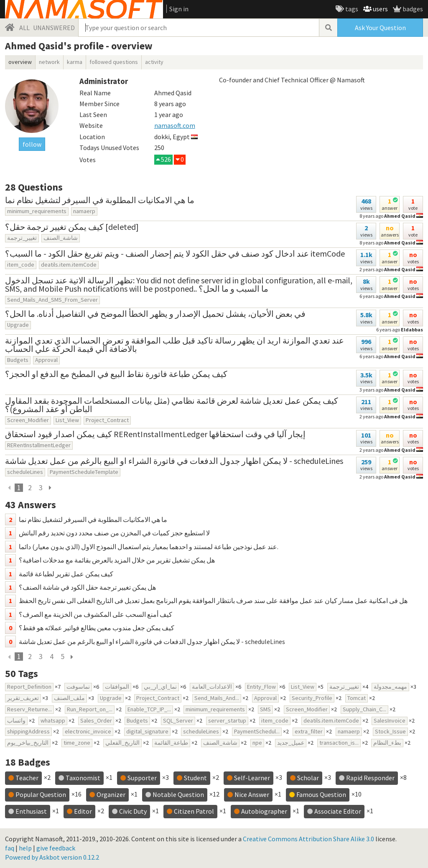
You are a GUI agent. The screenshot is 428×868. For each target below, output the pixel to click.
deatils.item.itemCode (69, 265)
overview (20, 62)
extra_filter (309, 731)
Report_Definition (29, 687)
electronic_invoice (88, 731)
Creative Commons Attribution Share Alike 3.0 (308, 839)
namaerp (84, 211)
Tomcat (357, 698)
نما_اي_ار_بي (160, 687)
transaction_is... (339, 743)
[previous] (10, 488)
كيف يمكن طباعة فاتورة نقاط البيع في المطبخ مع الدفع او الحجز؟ (116, 374)
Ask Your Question (380, 28)
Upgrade (18, 325)
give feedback (56, 848)
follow (32, 144)
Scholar (308, 778)
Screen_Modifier (28, 420)
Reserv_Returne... (29, 709)
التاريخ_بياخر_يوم (28, 743)
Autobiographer (264, 811)
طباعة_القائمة (171, 743)
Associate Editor (338, 811)
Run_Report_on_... (90, 709)
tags (351, 9)
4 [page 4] (52, 657)
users (380, 9)
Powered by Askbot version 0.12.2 (52, 857)
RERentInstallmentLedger (39, 445)
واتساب (16, 720)
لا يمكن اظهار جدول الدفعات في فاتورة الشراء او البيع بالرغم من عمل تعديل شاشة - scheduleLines (174, 461)
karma (75, 62)
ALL (24, 28)
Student (195, 778)
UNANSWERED (54, 28)
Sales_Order (96, 720)
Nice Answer (252, 794)
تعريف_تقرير (23, 698)
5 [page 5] (62, 657)
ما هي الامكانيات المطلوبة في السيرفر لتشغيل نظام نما (100, 200)
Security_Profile (312, 698)
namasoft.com (175, 125)
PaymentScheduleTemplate (84, 472)
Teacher (27, 778)
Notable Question (178, 794)
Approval (46, 360)
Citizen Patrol (194, 811)
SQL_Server (178, 720)
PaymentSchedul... (257, 731)
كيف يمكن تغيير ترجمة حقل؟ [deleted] (72, 227)
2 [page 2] (30, 488)
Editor (83, 811)
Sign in (179, 9)
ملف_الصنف (69, 698)
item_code (21, 265)
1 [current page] (19, 488)
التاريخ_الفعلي (122, 743)
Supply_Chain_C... (364, 709)
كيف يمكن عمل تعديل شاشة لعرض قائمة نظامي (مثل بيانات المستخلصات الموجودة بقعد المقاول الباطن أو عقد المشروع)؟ (172, 405)
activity (154, 62)
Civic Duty (133, 811)
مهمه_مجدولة (390, 687)
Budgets (18, 360)
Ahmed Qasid (400, 390)
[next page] (50, 488)
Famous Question (321, 794)
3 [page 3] (41, 488)
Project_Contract (107, 420)
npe (257, 743)
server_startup (227, 720)
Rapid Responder (370, 778)
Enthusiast (31, 811)
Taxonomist (83, 778)
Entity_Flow (261, 687)
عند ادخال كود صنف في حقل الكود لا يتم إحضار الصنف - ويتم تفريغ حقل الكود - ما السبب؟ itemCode (175, 253)
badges (412, 9)
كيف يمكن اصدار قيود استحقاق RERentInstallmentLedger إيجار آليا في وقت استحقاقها (155, 434)
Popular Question (41, 794)
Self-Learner (252, 778)
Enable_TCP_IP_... (149, 709)
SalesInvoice (390, 720)
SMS (265, 709)
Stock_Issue (390, 731)
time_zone (77, 743)
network (49, 62)
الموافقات (117, 687)
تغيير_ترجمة (22, 238)
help (25, 848)
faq (10, 848)
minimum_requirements (37, 211)
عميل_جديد (291, 743)
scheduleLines (25, 472)
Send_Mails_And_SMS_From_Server (52, 300)
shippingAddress (28, 731)
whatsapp (53, 720)
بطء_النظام (387, 743)
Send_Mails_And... (217, 698)
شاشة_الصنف (61, 238)
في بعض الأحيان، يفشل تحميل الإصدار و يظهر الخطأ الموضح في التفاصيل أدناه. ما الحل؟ (155, 314)
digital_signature (147, 731)
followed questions (114, 62)
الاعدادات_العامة (212, 687)
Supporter (142, 778)
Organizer (111, 794)
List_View (67, 420)
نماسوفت (78, 687)
